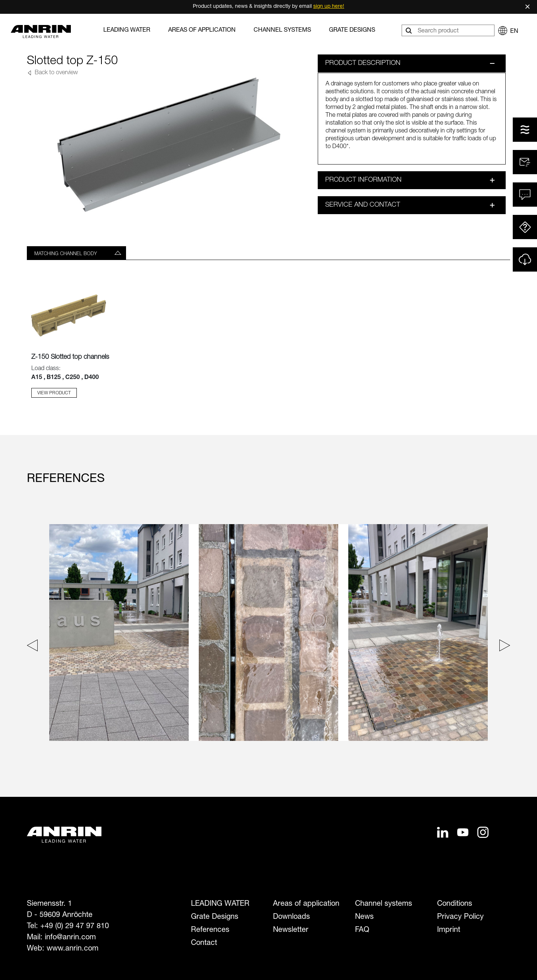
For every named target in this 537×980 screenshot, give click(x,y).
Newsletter (291, 930)
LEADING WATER (127, 31)
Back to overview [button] (56, 73)
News (364, 917)
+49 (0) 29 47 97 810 (75, 927)
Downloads (291, 917)
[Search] (409, 30)
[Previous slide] (34, 647)
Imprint (449, 930)
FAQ (362, 930)
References (210, 930)
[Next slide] (503, 647)
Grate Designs (352, 31)
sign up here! (329, 7)
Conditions (455, 904)
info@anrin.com (70, 938)
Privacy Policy (460, 917)
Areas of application (202, 31)
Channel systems (282, 31)
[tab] (76, 253)
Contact (204, 943)
